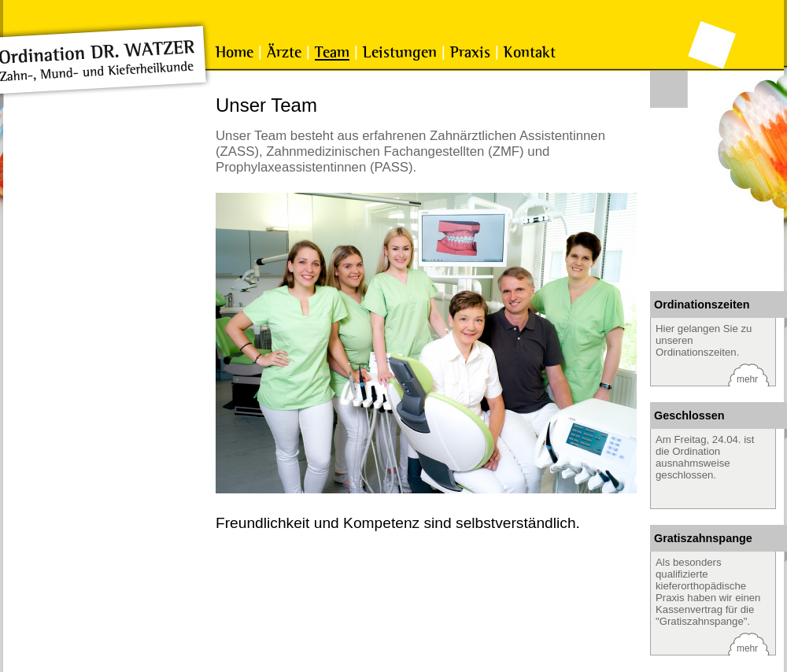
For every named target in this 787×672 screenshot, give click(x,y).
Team (332, 53)
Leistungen (400, 53)
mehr (747, 379)
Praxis (470, 53)
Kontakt (530, 53)
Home (235, 53)
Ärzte (284, 53)
